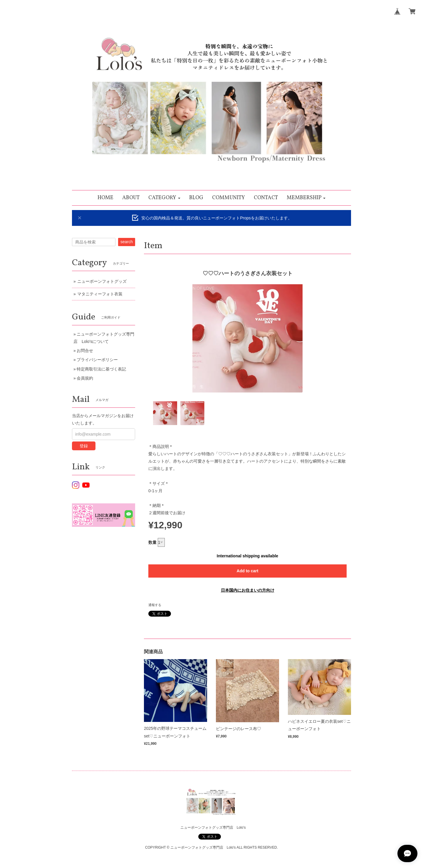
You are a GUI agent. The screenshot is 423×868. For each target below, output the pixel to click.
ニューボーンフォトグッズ (102, 281)
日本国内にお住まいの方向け (248, 590)
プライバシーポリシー (97, 360)
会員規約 (85, 378)
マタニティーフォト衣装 (100, 294)
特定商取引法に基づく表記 (101, 369)
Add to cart (248, 571)
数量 (152, 542)
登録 (84, 446)
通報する (155, 605)
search (127, 242)
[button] (164, 198)
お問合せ (85, 351)
